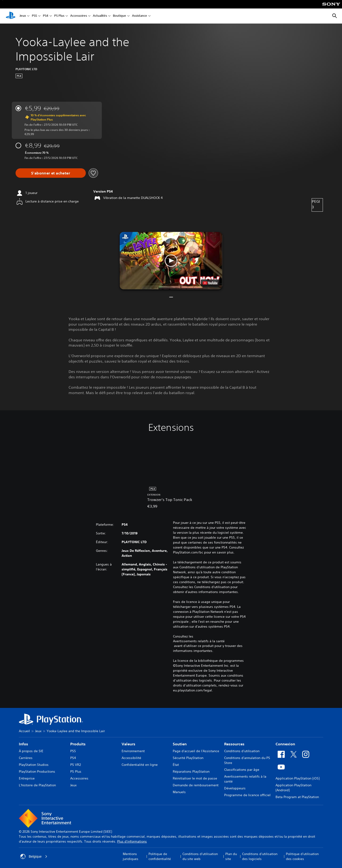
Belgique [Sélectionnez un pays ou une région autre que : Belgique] (34, 856)
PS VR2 (76, 765)
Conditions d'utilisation (242, 751)
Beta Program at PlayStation (297, 797)
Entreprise (27, 778)
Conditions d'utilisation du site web (200, 856)
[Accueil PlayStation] (11, 16)
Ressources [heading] (234, 744)
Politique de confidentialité (160, 856)
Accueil (24, 731)
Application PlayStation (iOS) (298, 778)
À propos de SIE (31, 751)
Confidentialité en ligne (140, 765)
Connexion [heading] (285, 744)
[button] (171, 261)
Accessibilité (131, 758)
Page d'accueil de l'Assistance (196, 751)
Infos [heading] (23, 744)
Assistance (140, 16)
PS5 (34, 16)
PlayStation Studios (34, 765)
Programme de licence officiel (247, 795)
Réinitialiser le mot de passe (195, 778)
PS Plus (59, 16)
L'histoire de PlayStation (37, 785)
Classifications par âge (242, 770)
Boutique (119, 16)
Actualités (100, 16)
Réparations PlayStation (191, 771)
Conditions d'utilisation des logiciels (260, 856)
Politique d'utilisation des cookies (302, 856)
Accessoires (79, 16)
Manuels (179, 792)
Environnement (133, 751)
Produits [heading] (78, 744)
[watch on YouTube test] (210, 283)
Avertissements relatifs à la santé (199, 641)
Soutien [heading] (180, 744)
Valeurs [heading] (128, 744)
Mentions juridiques (131, 856)
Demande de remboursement (196, 785)
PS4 (46, 16)
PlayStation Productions (37, 771)
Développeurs (235, 788)
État (176, 765)
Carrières (26, 758)
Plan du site (231, 856)
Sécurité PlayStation (188, 758)
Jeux (23, 16)
